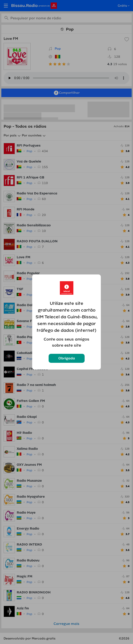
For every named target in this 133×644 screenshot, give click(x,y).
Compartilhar (66, 93)
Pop (58, 49)
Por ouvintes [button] (32, 135)
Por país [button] (10, 135)
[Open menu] (6, 6)
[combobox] (66, 18)
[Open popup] (128, 6)
